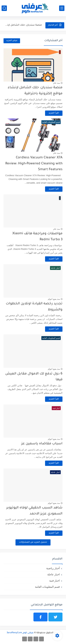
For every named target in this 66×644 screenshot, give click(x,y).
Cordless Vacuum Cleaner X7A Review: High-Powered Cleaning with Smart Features (34, 164)
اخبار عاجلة (54, 574)
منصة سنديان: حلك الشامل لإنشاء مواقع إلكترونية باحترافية (23, 25)
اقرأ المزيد (54, 113)
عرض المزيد (12, 41)
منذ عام (57, 83)
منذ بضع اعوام (54, 299)
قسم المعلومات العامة (47, 587)
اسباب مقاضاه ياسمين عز (42, 444)
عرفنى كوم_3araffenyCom (20, 633)
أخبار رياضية (53, 568)
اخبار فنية (54, 581)
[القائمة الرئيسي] (62, 8)
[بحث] (4, 8)
